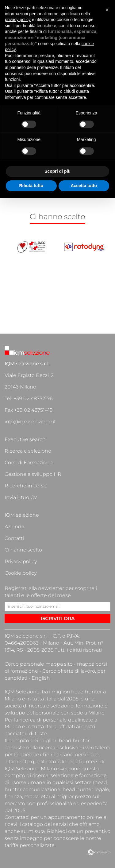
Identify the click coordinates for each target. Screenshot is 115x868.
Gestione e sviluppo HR (33, 474)
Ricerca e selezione (28, 451)
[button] (107, 10)
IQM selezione (22, 515)
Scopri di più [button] (57, 171)
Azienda (14, 527)
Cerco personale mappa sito (39, 664)
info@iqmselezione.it (30, 422)
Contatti (14, 538)
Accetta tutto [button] (84, 186)
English (41, 678)
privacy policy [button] (18, 20)
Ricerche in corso (26, 486)
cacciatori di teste (26, 734)
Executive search (25, 439)
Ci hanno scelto (23, 550)
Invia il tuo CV (21, 497)
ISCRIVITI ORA (58, 618)
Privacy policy (21, 561)
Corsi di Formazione (29, 463)
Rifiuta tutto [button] (31, 186)
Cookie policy (21, 573)
